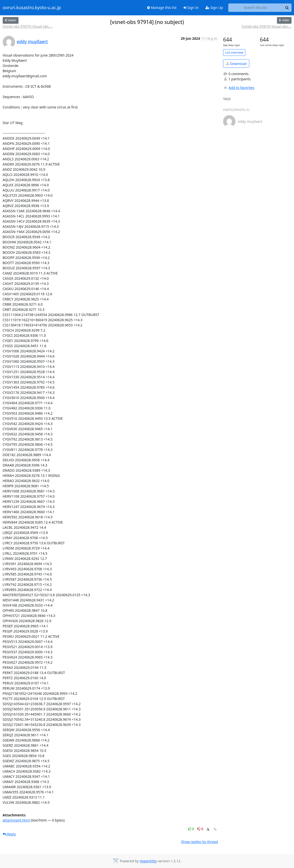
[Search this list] (256, 8)
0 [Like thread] (192, 829)
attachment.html (16, 820)
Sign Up (214, 8)
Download (236, 64)
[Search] (287, 8)
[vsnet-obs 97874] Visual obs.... (267, 26)
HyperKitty (148, 861)
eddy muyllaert (32, 42)
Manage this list (162, 8)
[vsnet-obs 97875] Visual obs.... (28, 26)
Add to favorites (239, 88)
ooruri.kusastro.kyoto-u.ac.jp (32, 8)
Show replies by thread (199, 842)
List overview (234, 53)
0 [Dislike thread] (200, 829)
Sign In (191, 8)
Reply (9, 834)
